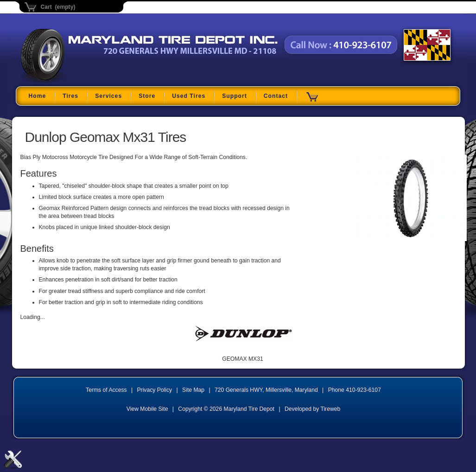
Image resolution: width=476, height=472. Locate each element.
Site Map (193, 390)
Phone (355, 390)
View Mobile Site (147, 409)
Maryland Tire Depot (79, 81)
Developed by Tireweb (312, 409)
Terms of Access (106, 390)
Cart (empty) (58, 7)
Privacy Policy (155, 390)
